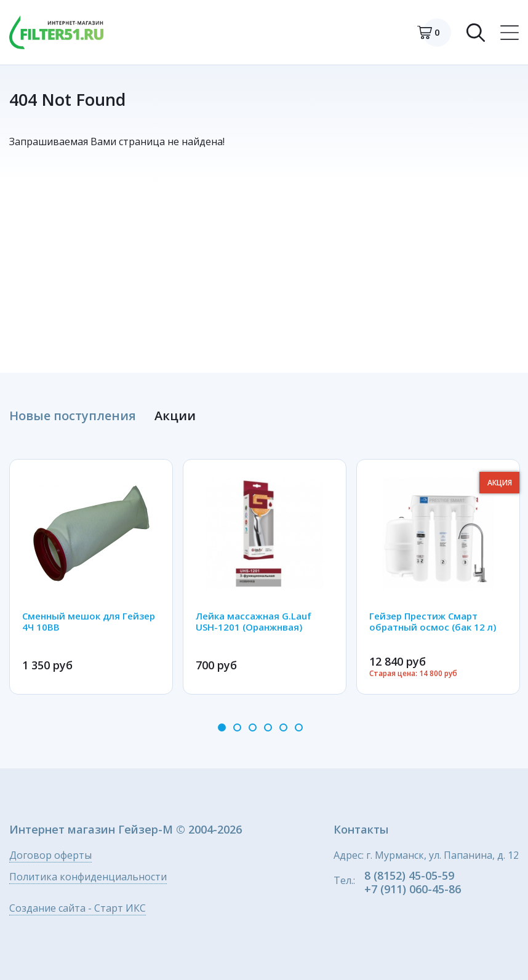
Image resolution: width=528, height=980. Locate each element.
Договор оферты (50, 856)
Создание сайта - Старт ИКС (78, 909)
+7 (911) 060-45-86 (413, 889)
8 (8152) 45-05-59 (409, 875)
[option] (91, 577)
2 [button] (237, 727)
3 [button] (253, 727)
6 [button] (299, 727)
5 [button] (283, 727)
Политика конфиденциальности (88, 878)
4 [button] (268, 727)
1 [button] (222, 727)
